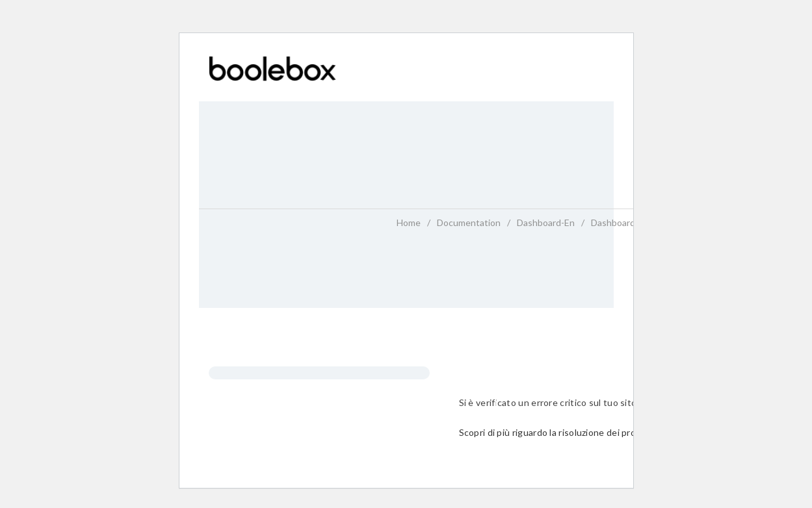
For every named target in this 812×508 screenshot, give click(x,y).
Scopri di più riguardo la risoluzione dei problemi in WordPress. (590, 432)
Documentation (469, 222)
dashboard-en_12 (627, 222)
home (409, 222)
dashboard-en (546, 222)
